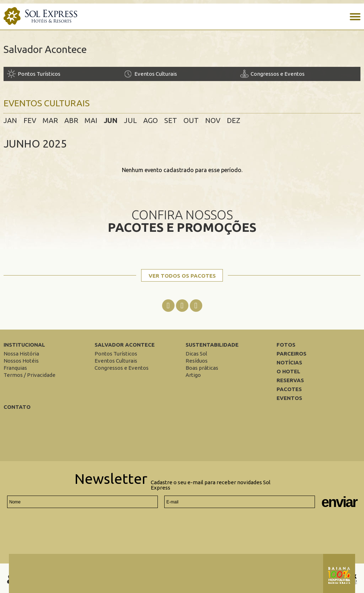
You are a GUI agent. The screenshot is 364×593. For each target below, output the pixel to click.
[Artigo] (193, 375)
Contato (17, 407)
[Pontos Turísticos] (65, 74)
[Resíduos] (197, 361)
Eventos (289, 398)
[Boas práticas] (202, 368)
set (171, 120)
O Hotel (288, 371)
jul (130, 120)
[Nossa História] (21, 354)
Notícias (289, 362)
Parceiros (291, 354)
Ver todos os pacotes (182, 276)
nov (213, 120)
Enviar (339, 502)
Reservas (290, 380)
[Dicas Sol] (196, 354)
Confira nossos (182, 221)
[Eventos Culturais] (182, 74)
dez (234, 120)
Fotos (286, 345)
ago (151, 120)
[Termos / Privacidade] (30, 375)
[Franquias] (15, 368)
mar (50, 120)
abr (71, 120)
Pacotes (289, 389)
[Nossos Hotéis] (21, 361)
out (191, 120)
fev (30, 120)
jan (10, 120)
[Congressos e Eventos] (298, 74)
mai (91, 120)
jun (111, 120)
